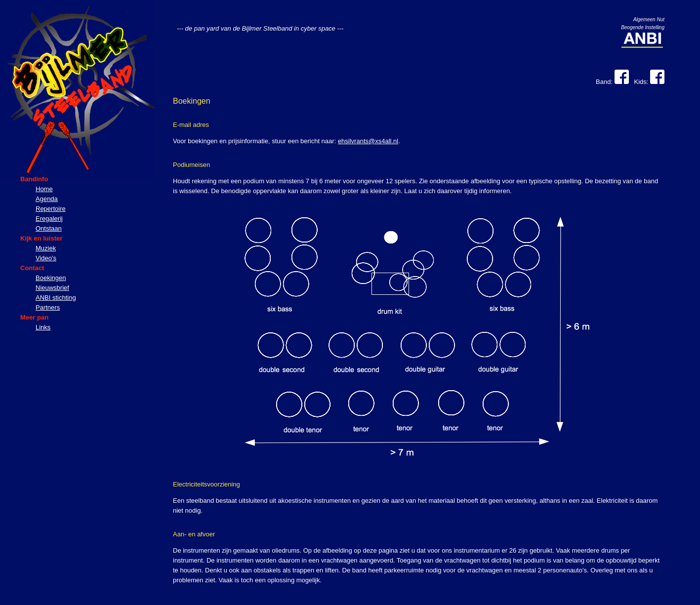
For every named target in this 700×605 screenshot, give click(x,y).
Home (44, 189)
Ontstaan (49, 228)
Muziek (46, 248)
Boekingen (51, 278)
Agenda (47, 199)
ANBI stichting (56, 298)
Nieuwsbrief (52, 288)
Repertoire (51, 209)
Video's (46, 258)
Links (43, 327)
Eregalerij (49, 219)
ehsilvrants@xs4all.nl (368, 141)
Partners (48, 307)
